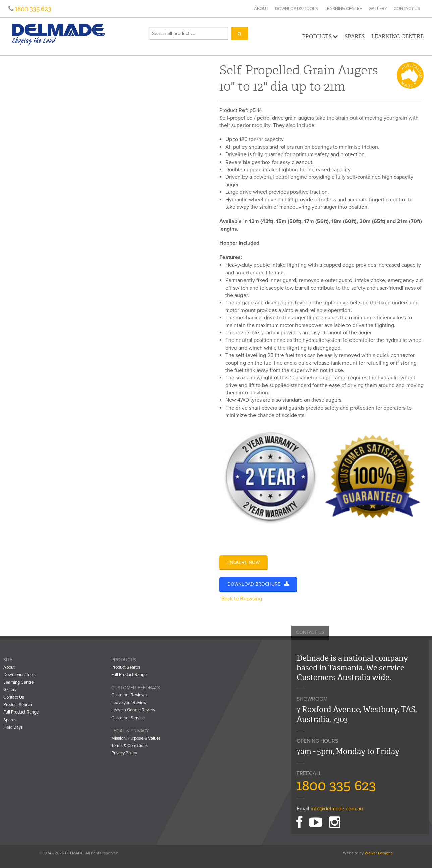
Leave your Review (129, 703)
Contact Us (407, 9)
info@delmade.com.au (337, 809)
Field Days (13, 727)
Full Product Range (21, 712)
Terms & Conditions (129, 746)
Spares (355, 36)
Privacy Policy (124, 753)
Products (320, 36)
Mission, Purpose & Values (136, 738)
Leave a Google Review (133, 710)
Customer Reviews (129, 695)
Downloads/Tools (296, 9)
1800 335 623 (33, 9)
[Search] (240, 34)
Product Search (18, 705)
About (261, 9)
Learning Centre (343, 9)
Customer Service (128, 718)
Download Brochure (258, 584)
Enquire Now (244, 563)
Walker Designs (379, 853)
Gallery (378, 9)
